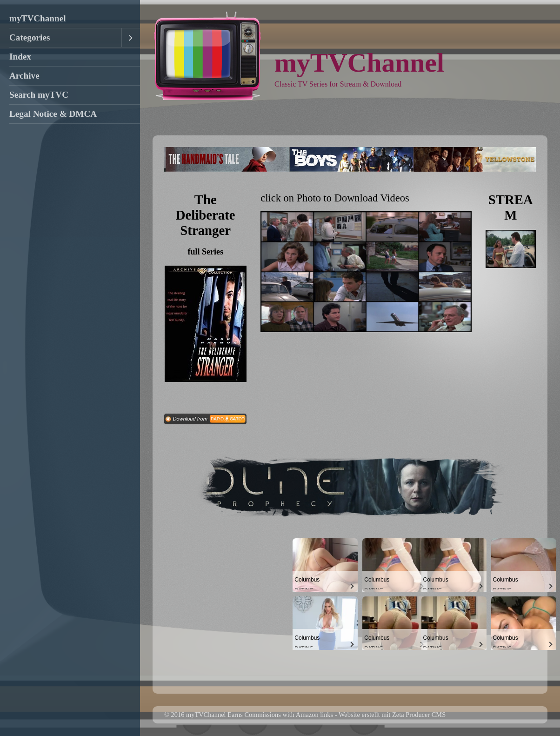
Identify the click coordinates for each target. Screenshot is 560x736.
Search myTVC (39, 95)
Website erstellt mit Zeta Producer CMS (392, 715)
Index (20, 57)
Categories (30, 37)
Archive (24, 76)
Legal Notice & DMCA (53, 114)
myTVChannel (38, 18)
